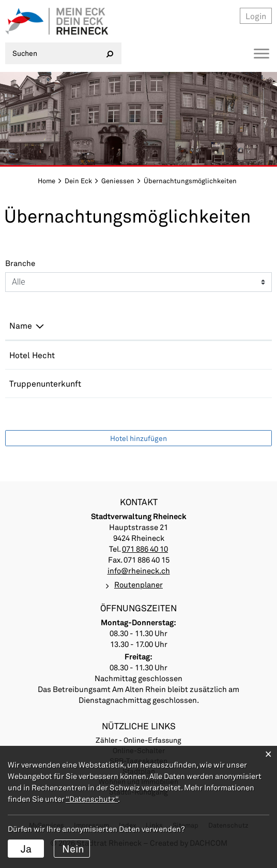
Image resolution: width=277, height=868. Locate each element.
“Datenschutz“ (92, 799)
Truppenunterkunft (45, 383)
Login (256, 16)
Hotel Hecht (32, 355)
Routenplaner (138, 584)
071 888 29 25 (118, 355)
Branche (20, 263)
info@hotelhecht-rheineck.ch (210, 355)
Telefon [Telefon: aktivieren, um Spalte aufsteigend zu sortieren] (106, 325)
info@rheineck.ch (139, 570)
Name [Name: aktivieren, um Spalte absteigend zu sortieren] (21, 325)
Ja (26, 848)
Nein (73, 848)
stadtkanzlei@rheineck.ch (204, 383)
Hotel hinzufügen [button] (138, 438)
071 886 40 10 (118, 383)
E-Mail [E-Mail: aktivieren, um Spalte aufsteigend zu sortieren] (167, 325)
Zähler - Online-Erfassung (138, 740)
